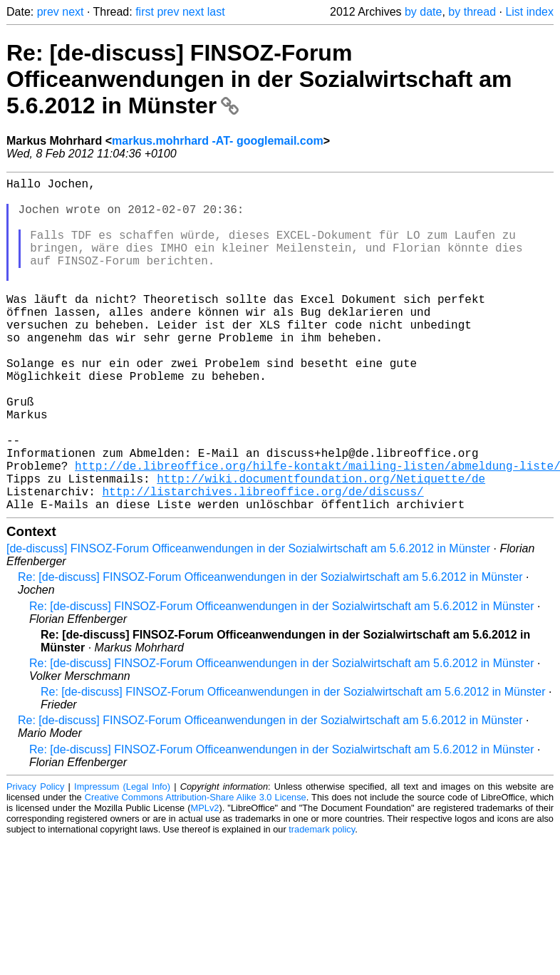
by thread (472, 12)
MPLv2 (205, 882)
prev (48, 12)
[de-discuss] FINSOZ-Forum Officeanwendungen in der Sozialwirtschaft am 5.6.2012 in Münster (248, 623)
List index (529, 12)
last (216, 12)
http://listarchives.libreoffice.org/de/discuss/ (263, 562)
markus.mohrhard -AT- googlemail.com (218, 141)
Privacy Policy (35, 861)
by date (423, 12)
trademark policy (322, 903)
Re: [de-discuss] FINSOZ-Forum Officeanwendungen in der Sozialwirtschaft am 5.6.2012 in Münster (259, 79)
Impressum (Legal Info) (122, 861)
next (73, 12)
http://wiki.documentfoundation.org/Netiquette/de (321, 547)
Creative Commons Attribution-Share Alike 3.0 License (196, 871)
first (145, 12)
